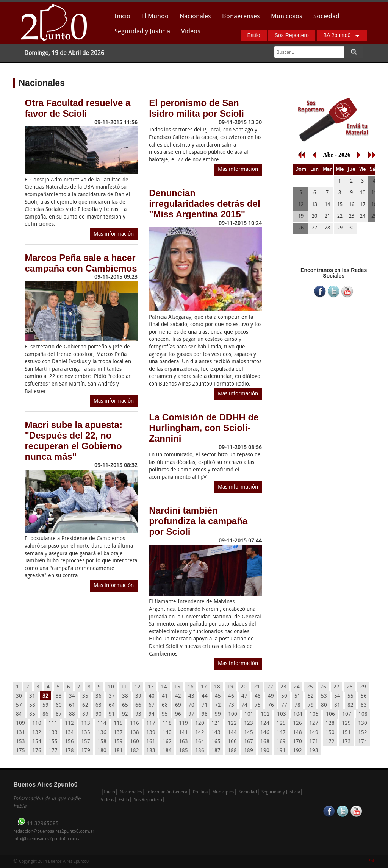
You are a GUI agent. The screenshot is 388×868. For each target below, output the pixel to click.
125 (281, 724)
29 (363, 687)
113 (86, 724)
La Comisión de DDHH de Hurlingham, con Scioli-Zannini (204, 428)
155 (53, 742)
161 (151, 742)
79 (311, 705)
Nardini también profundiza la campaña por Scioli (198, 521)
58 (32, 705)
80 (324, 705)
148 (297, 733)
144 (232, 733)
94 (152, 714)
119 (183, 724)
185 (183, 751)
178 (69, 751)
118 (167, 724)
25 (310, 687)
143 (216, 733)
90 (99, 714)
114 (102, 724)
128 (330, 724)
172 (330, 742)
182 (135, 751)
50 (284, 696)
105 (314, 714)
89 (85, 714)
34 (72, 696)
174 (363, 742)
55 (350, 696)
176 (37, 751)
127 (314, 724)
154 (37, 742)
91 (112, 714)
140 (167, 733)
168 (265, 742)
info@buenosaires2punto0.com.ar (48, 839)
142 (200, 733)
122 (232, 724)
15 (177, 687)
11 (124, 687)
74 (244, 705)
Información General (167, 792)
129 (346, 724)
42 (178, 696)
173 (346, 742)
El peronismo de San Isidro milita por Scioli (196, 108)
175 (20, 751)
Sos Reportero (292, 35)
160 (135, 742)
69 (178, 705)
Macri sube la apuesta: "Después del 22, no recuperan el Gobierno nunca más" (73, 441)
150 (330, 733)
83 (364, 705)
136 (102, 733)
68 (165, 705)
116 (135, 724)
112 (69, 724)
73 (231, 705)
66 (138, 705)
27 (336, 687)
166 (232, 742)
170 (297, 742)
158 (102, 742)
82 (350, 705)
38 (125, 696)
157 (86, 742)
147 (281, 733)
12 (138, 687)
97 (191, 714)
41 (165, 696)
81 (337, 705)
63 (99, 705)
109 (20, 724)
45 (218, 696)
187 (216, 751)
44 (205, 696)
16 (191, 687)
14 (164, 687)
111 (53, 724)
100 (233, 714)
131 (20, 733)
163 (183, 742)
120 (200, 724)
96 (178, 714)
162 (167, 742)
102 (265, 714)
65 (125, 705)
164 (200, 742)
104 (298, 714)
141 (183, 733)
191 (281, 751)
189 (249, 751)
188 (232, 751)
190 (265, 751)
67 (152, 705)
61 (72, 705)
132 (37, 733)
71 (205, 705)
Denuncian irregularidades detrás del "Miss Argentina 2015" (204, 204)
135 (86, 733)
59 (45, 705)
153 (20, 742)
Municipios (287, 16)
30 (19, 696)
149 (314, 733)
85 (32, 714)
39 (138, 696)
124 (265, 724)
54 (337, 696)
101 (249, 714)
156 (69, 742)
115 (118, 724)
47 (244, 696)
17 (204, 687)
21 (257, 687)
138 (135, 733)
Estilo (253, 35)
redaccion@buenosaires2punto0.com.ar (54, 832)
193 (314, 751)
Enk (372, 861)
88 (72, 714)
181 (118, 751)
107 (347, 714)
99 (218, 714)
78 (297, 705)
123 (249, 724)
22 (270, 687)
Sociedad (326, 16)
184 (167, 751)
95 (165, 714)
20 (244, 687)
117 (151, 724)
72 (218, 705)
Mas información (114, 234)
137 (118, 733)
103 (282, 714)
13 (151, 687)
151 (346, 733)
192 (297, 751)
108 (363, 714)
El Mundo (155, 16)
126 (297, 724)
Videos (191, 32)
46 (231, 696)
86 (45, 714)
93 (138, 714)
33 (59, 696)
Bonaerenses (239, 19)
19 (230, 687)
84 (19, 714)
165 (216, 742)
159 (118, 742)
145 (249, 733)
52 (311, 696)
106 (330, 714)
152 (363, 733)
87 (59, 714)
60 (59, 705)
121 (216, 724)
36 (99, 696)
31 (32, 696)
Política (200, 792)
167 (249, 742)
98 (205, 714)
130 (363, 724)
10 (111, 687)
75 (258, 705)
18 (217, 687)
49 (271, 696)
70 (191, 705)
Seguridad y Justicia (142, 32)
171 (314, 742)
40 (152, 696)
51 (297, 696)
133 (53, 733)
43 (191, 696)
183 (151, 751)
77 (284, 705)
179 (86, 751)
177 (53, 751)
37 (112, 696)
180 (102, 751)
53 (324, 696)
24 (297, 687)
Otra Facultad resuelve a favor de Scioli (77, 108)
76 (271, 705)
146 (265, 733)
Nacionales (195, 16)
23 (283, 687)
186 (200, 751)
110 (37, 724)
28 (350, 687)
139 (151, 733)
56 (364, 696)
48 (258, 696)
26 (323, 687)
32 (45, 696)
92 (125, 714)
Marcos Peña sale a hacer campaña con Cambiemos (81, 263)
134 (69, 733)
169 (281, 742)
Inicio (122, 16)
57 (19, 705)
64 (112, 705)
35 (85, 696)
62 (85, 705)
